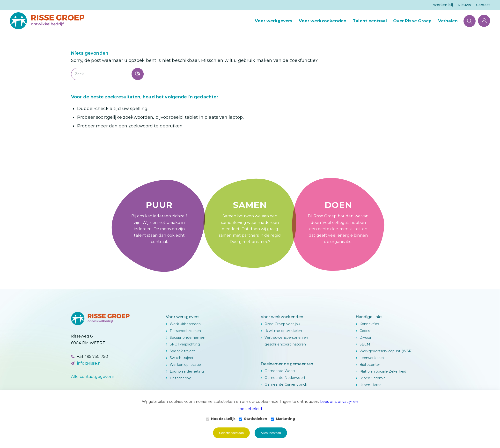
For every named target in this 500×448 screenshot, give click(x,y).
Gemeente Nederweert (285, 378)
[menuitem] (443, 5)
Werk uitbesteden (185, 324)
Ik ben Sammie (373, 378)
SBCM (365, 344)
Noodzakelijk (221, 419)
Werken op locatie (185, 365)
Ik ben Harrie (371, 385)
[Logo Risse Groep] (47, 21)
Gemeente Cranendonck (286, 384)
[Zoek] (470, 21)
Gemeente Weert (280, 371)
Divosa (365, 338)
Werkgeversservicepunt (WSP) (386, 351)
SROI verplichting (185, 344)
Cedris (365, 331)
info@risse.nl (89, 363)
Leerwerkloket (372, 358)
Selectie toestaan (231, 433)
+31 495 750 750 (93, 356)
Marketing (283, 419)
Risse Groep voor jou (282, 324)
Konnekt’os (369, 324)
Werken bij (443, 5)
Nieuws (464, 5)
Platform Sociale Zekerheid (383, 371)
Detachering (181, 378)
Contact (483, 5)
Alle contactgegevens (93, 377)
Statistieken (253, 419)
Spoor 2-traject (182, 351)
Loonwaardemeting (187, 371)
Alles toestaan (271, 433)
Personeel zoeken (185, 331)
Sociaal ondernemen (187, 338)
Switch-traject (182, 358)
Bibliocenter (370, 365)
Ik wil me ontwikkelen (283, 331)
